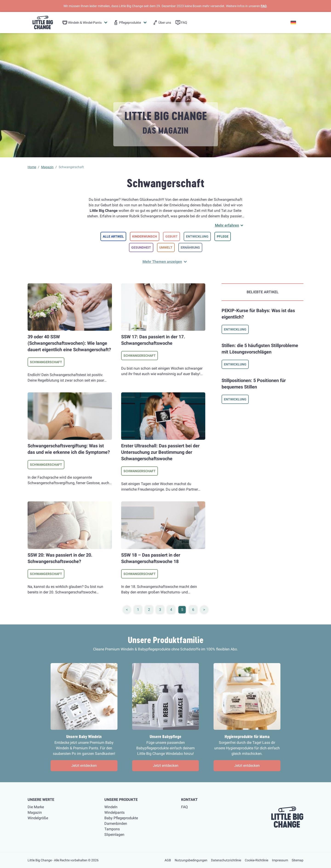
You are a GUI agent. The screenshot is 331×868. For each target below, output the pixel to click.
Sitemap (298, 860)
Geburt (171, 236)
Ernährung (190, 247)
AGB (168, 860)
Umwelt (166, 247)
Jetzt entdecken (84, 766)
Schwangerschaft (46, 362)
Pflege (223, 236)
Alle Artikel (113, 236)
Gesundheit (141, 247)
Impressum (280, 860)
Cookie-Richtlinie (257, 860)
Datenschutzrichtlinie (226, 860)
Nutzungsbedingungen (191, 860)
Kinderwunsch (145, 236)
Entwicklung (197, 236)
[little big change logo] (43, 23)
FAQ (264, 6)
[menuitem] (85, 23)
